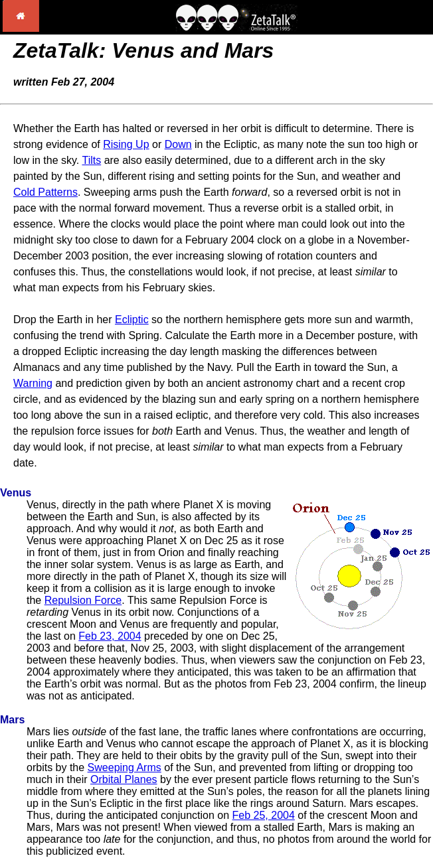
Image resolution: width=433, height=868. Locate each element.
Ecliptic (132, 320)
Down (178, 144)
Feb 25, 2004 (264, 815)
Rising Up (126, 144)
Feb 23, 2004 (110, 636)
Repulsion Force (83, 600)
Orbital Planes (124, 779)
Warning (33, 383)
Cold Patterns (45, 192)
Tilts (91, 160)
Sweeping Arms (125, 767)
